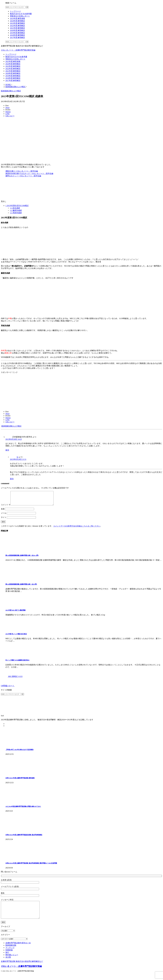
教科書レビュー (12, 961)
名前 (3, 512)
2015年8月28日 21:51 (18, 459)
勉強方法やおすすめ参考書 (16, 57)
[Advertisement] (20, 391)
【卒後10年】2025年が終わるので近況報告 (19, 752)
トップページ (11, 54)
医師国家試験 (11, 951)
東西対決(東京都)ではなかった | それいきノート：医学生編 (29, 173)
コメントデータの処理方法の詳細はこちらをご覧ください (77, 529)
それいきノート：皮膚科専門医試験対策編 (18, 50)
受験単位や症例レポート (15, 59)
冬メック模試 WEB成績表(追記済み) (17, 663)
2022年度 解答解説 (13, 69)
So (18, 457)
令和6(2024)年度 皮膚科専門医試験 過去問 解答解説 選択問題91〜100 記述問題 (31, 866)
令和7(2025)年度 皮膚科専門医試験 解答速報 (20, 781)
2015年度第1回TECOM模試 (17, 206)
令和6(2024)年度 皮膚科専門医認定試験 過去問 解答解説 (24, 837)
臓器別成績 (16, 210)
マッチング (10, 954)
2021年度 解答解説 (13, 71)
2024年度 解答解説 (13, 64)
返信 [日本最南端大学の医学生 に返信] (7, 450)
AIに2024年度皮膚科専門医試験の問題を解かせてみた (23, 809)
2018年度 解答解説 (13, 78)
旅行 (7, 959)
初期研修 (9, 956)
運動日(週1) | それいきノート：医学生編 (22, 171)
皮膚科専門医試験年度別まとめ (18, 949)
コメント (6, 507)
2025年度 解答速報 (13, 61)
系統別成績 (16, 213)
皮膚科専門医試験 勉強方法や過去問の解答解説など (22, 967)
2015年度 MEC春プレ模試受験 (16, 613)
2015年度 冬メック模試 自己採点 (16, 637)
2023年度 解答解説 (13, 66)
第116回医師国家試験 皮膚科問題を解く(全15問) (21, 587)
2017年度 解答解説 (13, 80)
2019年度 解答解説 (13, 76)
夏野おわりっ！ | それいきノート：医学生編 (23, 176)
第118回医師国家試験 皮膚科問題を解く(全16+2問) (22, 558)
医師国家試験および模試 (11, 426)
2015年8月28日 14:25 (14, 439)
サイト (4, 520)
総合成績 (15, 208)
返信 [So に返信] (12, 479)
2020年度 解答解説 (13, 73)
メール (4, 516)
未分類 (8, 963)
